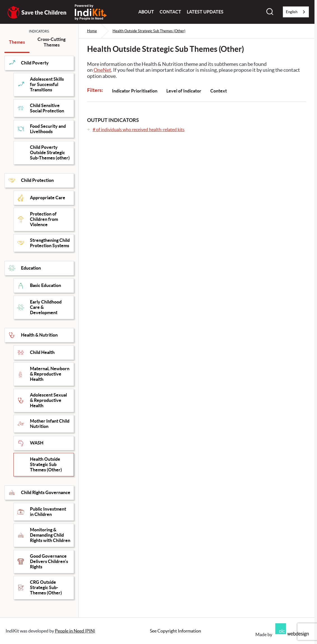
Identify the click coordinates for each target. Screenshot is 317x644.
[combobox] (296, 12)
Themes (17, 42)
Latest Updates (205, 12)
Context (219, 91)
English (292, 12)
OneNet (102, 70)
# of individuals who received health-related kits (139, 129)
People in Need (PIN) (75, 631)
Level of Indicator (184, 91)
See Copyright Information (175, 631)
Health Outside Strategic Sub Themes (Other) (149, 31)
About (146, 12)
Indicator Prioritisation (135, 91)
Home (92, 31)
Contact (170, 12)
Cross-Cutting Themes (52, 42)
